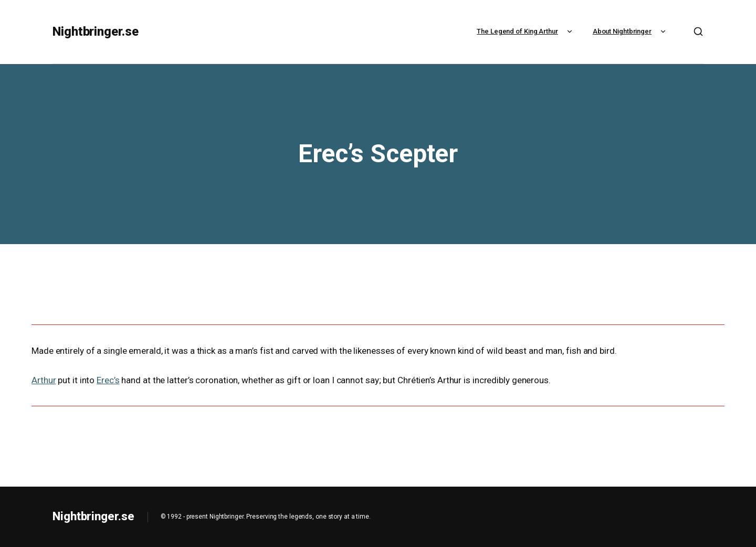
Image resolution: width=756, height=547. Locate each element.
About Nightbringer (631, 31)
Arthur (44, 380)
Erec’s (108, 380)
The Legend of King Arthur (526, 31)
